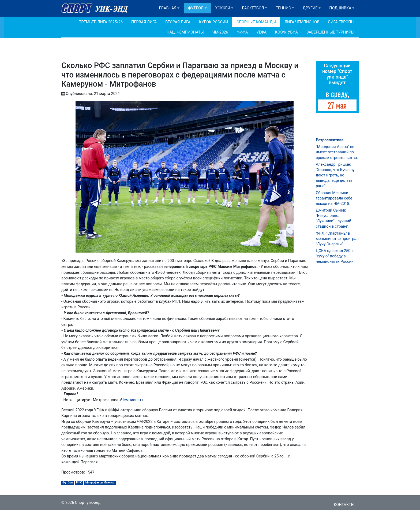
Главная (168, 8)
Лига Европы (341, 22)
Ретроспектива (330, 140)
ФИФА (242, 32)
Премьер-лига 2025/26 (101, 22)
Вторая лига (178, 22)
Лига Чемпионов (302, 22)
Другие (310, 8)
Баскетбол (253, 8)
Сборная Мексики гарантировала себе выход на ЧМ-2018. (334, 198)
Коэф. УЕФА (286, 32)
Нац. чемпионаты (185, 32)
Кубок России (213, 22)
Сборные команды (256, 22)
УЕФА (261, 32)
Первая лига (144, 22)
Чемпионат (131, 400)
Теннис (283, 8)
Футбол (196, 8)
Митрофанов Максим (100, 483)
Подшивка (340, 8)
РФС (79, 483)
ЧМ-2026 (220, 32)
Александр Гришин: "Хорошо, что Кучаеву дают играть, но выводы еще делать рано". (335, 175)
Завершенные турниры (330, 32)
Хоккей (223, 8)
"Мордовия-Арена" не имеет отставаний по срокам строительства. (337, 152)
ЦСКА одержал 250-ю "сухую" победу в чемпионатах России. (335, 256)
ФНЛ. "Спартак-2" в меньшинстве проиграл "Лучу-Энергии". (337, 239)
